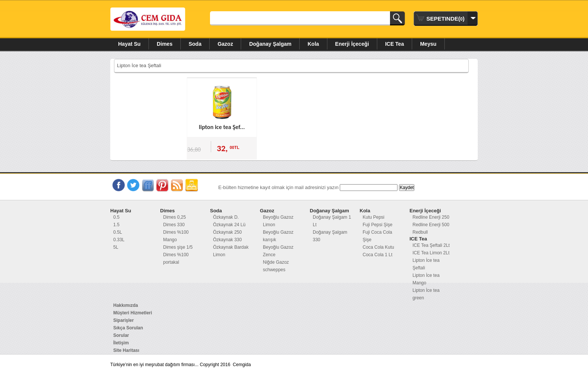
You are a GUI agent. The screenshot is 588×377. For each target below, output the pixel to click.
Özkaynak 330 (227, 240)
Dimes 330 (174, 225)
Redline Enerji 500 (431, 225)
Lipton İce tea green (426, 294)
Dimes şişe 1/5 (178, 247)
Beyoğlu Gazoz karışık (278, 236)
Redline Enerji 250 (431, 217)
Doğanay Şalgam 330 (330, 236)
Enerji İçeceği (352, 44)
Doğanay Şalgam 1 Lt (332, 221)
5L (116, 247)
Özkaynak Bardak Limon (231, 251)
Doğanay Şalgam (270, 44)
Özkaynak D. (226, 217)
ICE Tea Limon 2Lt (431, 253)
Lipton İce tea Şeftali (426, 264)
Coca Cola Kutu (378, 247)
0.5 (116, 217)
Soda (195, 44)
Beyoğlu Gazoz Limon (278, 221)
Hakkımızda (126, 305)
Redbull (420, 232)
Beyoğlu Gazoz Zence (278, 251)
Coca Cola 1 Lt (377, 255)
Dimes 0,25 (175, 217)
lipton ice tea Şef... (222, 127)
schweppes (274, 270)
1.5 (116, 225)
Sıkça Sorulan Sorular (128, 332)
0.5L (118, 232)
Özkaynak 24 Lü (229, 225)
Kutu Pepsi (373, 217)
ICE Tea (394, 44)
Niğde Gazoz (276, 262)
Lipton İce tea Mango (426, 279)
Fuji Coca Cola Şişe (377, 236)
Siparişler (124, 320)
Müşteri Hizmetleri (133, 313)
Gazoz (225, 44)
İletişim (121, 343)
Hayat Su (129, 44)
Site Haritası (126, 350)
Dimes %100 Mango (176, 236)
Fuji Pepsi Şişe (377, 225)
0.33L (119, 240)
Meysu (428, 44)
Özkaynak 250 (227, 232)
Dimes (165, 44)
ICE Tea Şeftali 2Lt (431, 245)
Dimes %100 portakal (176, 258)
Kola (313, 44)
